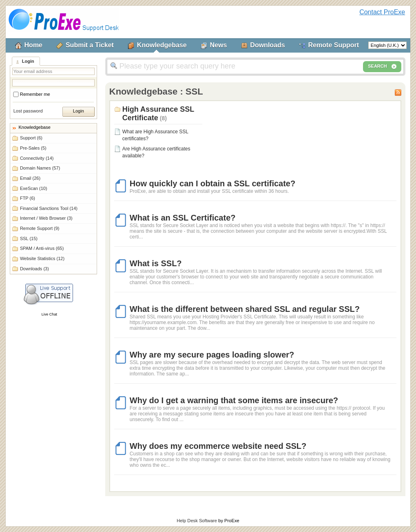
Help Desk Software (197, 521)
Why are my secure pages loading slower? (212, 355)
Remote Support (334, 45)
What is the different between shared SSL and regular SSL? (245, 309)
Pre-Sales (33, 148)
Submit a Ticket (90, 45)
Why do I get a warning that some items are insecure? (234, 400)
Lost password (28, 111)
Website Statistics (42, 258)
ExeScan (34, 188)
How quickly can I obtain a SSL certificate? (212, 183)
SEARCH (382, 66)
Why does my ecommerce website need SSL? (218, 446)
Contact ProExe (382, 12)
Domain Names (40, 168)
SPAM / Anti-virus (42, 248)
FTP (28, 198)
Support (31, 138)
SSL (29, 238)
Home (33, 45)
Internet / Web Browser (46, 218)
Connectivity (37, 158)
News (219, 45)
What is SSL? (156, 263)
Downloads (267, 45)
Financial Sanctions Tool (49, 208)
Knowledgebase (162, 45)
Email (30, 178)
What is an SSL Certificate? (183, 218)
